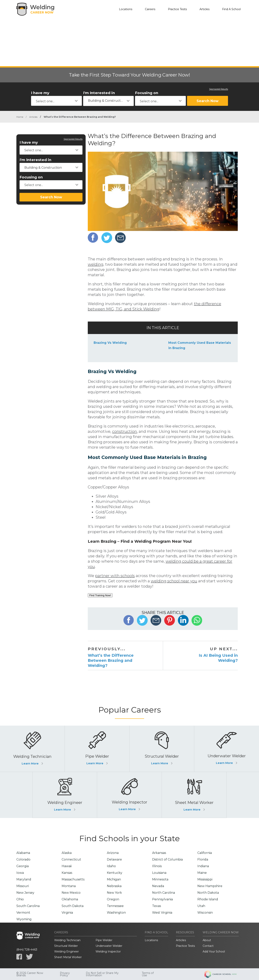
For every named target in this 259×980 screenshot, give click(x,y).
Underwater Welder (109, 946)
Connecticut (71, 859)
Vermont (23, 913)
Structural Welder (66, 946)
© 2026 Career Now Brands (30, 974)
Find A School (231, 9)
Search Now (208, 101)
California (205, 853)
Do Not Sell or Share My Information (102, 974)
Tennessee (115, 906)
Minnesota (160, 879)
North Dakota (208, 893)
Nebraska (114, 886)
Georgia (23, 866)
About (207, 940)
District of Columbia (167, 859)
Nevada (158, 886)
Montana (69, 886)
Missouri (23, 886)
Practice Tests (177, 9)
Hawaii (67, 866)
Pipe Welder (104, 940)
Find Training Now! (100, 595)
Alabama (23, 853)
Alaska (67, 853)
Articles (204, 9)
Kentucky (115, 873)
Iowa (20, 873)
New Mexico (71, 893)
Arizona (113, 853)
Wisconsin (205, 913)
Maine (202, 873)
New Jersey (25, 893)
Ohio (20, 899)
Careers (150, 9)
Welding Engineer (67, 951)
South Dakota (73, 906)
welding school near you (174, 581)
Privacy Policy (65, 974)
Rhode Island (208, 899)
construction (125, 431)
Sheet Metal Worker (68, 957)
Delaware (114, 859)
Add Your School (214, 951)
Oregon (113, 899)
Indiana (203, 866)
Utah (201, 906)
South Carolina (28, 906)
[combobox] (56, 101)
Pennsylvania (162, 899)
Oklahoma (70, 899)
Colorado (23, 859)
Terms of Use (148, 974)
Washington (116, 913)
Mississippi (205, 879)
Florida (203, 859)
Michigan (114, 879)
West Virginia (162, 913)
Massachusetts (73, 879)
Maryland (24, 879)
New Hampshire (210, 886)
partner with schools (115, 576)
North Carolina (164, 893)
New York (114, 893)
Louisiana (159, 873)
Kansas (67, 873)
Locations (126, 9)
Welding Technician (67, 940)
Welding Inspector (108, 951)
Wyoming (24, 919)
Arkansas (159, 853)
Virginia (67, 913)
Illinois (157, 866)
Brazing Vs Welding (110, 343)
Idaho (111, 866)
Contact (208, 946)
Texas (157, 906)
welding (96, 264)
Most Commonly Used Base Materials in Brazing (200, 345)
